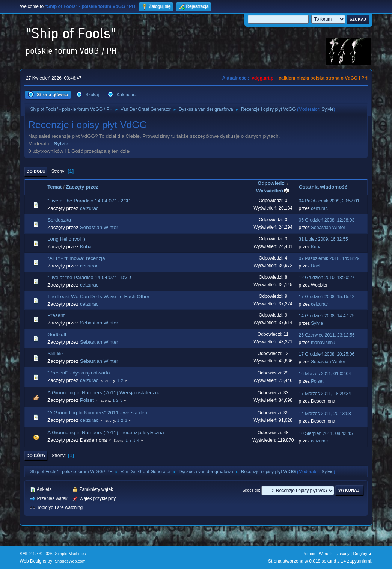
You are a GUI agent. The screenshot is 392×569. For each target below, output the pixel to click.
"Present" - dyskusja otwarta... (81, 373)
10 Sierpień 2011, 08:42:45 (326, 433)
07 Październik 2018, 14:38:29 (329, 258)
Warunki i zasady (334, 554)
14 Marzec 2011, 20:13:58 (325, 414)
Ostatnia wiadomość (323, 187)
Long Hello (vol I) (66, 239)
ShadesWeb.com (70, 561)
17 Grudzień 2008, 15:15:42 (326, 297)
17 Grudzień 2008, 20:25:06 (326, 354)
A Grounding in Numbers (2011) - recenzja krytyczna (106, 432)
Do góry (36, 456)
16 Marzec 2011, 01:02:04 (325, 374)
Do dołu (36, 171)
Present (56, 315)
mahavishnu (323, 343)
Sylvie (327, 109)
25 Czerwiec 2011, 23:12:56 (326, 335)
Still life (55, 354)
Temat (54, 187)
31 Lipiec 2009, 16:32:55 (323, 239)
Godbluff (57, 334)
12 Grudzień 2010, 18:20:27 (326, 278)
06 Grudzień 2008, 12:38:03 (326, 220)
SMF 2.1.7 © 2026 (36, 554)
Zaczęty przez (82, 187)
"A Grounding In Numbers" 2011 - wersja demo (99, 413)
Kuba (86, 247)
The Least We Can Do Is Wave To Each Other (98, 297)
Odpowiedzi (272, 183)
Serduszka (59, 220)
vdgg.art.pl (263, 78)
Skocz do (251, 490)
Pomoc (309, 554)
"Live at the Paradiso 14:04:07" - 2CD (89, 201)
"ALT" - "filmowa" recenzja (76, 258)
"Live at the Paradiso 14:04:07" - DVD (89, 277)
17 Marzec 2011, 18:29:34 (325, 394)
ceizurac (89, 208)
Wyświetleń (273, 191)
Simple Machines (71, 554)
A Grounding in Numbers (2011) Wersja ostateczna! (105, 393)
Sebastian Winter (99, 227)
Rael (316, 266)
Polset (317, 381)
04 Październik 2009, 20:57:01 (329, 201)
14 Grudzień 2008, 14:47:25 (326, 316)
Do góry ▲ (363, 554)
